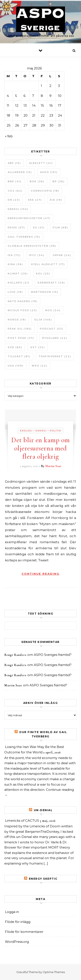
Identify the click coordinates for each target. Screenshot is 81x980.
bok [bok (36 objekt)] (37, 181)
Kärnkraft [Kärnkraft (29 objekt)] (51, 283)
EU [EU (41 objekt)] (39, 227)
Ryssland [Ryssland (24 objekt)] (55, 338)
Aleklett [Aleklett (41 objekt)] (41, 163)
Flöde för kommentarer (24, 932)
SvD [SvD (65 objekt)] (15, 347)
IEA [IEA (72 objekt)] (14, 255)
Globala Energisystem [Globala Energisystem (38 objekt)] (32, 246)
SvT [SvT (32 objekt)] (38, 347)
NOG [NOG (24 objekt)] (53, 310)
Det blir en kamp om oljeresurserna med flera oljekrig (40, 448)
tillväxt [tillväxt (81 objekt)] (19, 356)
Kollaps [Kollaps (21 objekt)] (19, 283)
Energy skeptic (43, 879)
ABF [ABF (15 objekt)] (14, 163)
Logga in (12, 912)
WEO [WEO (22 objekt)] (40, 366)
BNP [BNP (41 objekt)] (15, 181)
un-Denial (43, 810)
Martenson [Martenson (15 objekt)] (45, 292)
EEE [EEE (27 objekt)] (35, 200)
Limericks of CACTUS (22, 821)
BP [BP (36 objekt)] (59, 181)
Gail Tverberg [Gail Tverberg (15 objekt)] (24, 237)
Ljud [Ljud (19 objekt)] (15, 292)
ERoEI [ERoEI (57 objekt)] (16, 227)
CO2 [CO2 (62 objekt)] (15, 191)
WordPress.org (17, 942)
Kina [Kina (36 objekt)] (15, 264)
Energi (41, 431)
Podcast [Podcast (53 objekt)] (52, 329)
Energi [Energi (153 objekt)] (18, 209)
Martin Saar (53, 466)
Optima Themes (54, 972)
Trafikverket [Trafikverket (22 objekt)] (55, 356)
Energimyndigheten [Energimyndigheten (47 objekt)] (29, 218)
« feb (9, 136)
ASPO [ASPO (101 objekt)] (49, 172)
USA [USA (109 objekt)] (16, 366)
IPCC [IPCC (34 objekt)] (37, 255)
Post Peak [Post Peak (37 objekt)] (21, 338)
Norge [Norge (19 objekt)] (17, 320)
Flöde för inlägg (18, 922)
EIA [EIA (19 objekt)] (56, 200)
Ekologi (26, 431)
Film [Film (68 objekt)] (60, 227)
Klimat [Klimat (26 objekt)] (18, 274)
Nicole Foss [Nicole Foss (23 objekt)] (22, 310)
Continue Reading (40, 574)
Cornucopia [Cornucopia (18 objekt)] (45, 191)
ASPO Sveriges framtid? (53, 655)
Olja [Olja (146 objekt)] (43, 320)
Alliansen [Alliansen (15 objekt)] (20, 172)
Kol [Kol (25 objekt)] (43, 274)
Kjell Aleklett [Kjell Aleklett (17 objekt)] (48, 264)
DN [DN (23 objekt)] (14, 200)
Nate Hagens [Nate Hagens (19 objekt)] (23, 301)
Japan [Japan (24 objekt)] (62, 255)
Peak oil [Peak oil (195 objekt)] (20, 329)
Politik (55, 431)
